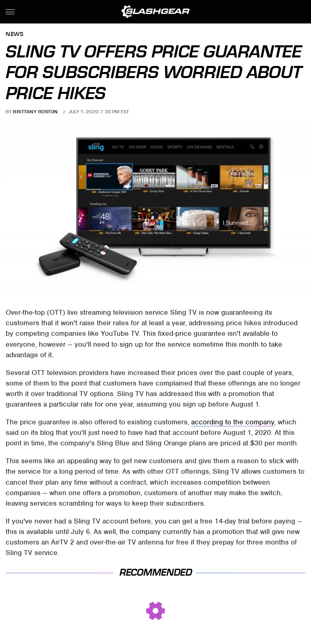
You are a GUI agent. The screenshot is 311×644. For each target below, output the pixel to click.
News (15, 35)
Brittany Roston (35, 112)
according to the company (233, 422)
